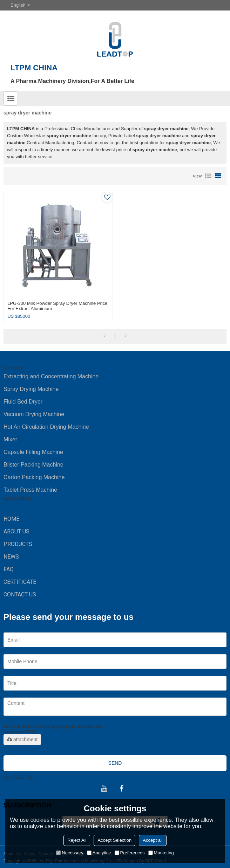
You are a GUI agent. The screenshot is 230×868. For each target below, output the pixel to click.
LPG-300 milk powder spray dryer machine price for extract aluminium (57, 306)
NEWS (11, 557)
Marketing (161, 853)
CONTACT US (20, 594)
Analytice (99, 853)
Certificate (20, 582)
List (208, 176)
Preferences (130, 853)
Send (115, 763)
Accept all (153, 840)
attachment (22, 740)
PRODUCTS (18, 544)
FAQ (9, 569)
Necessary (70, 853)
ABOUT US (16, 531)
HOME (11, 519)
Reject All (77, 840)
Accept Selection (114, 840)
